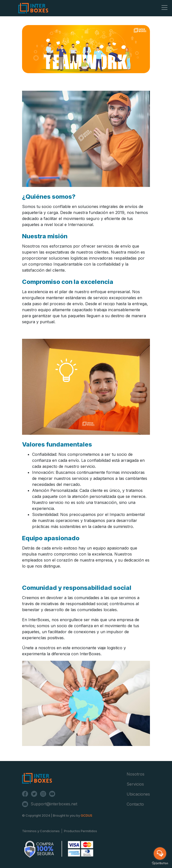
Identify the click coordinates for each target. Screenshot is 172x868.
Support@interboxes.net (54, 804)
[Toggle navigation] (164, 8)
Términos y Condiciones (41, 831)
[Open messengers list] (160, 853)
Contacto (135, 804)
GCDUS (87, 815)
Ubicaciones (138, 794)
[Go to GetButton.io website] (160, 863)
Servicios (135, 784)
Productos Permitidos (80, 831)
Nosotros (136, 774)
